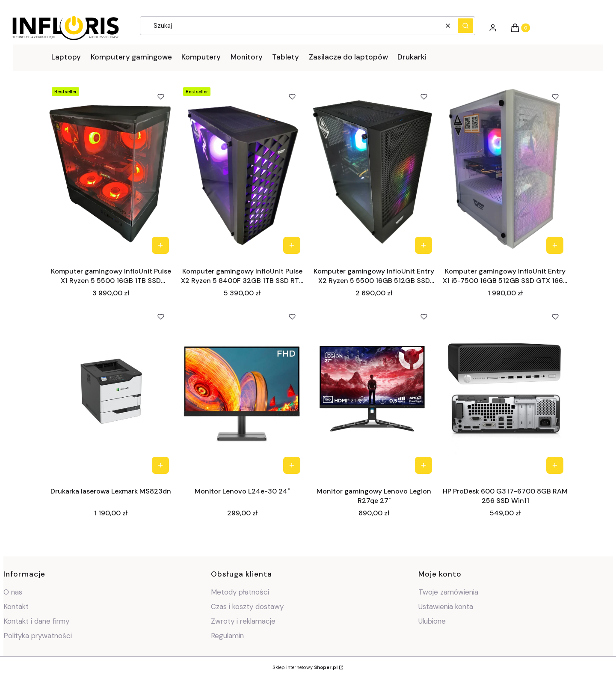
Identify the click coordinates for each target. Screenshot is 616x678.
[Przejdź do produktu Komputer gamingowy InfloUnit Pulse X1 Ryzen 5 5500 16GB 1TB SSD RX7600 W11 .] (111, 171)
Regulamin (227, 636)
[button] (465, 26)
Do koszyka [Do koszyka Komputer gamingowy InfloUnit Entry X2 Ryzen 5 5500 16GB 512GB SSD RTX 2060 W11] (423, 245)
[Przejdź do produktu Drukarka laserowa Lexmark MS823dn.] (111, 391)
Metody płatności (240, 592)
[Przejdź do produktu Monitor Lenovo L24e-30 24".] (242, 391)
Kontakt (16, 607)
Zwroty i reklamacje (243, 621)
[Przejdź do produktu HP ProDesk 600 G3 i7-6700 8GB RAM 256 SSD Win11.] (505, 391)
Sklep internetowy (305, 667)
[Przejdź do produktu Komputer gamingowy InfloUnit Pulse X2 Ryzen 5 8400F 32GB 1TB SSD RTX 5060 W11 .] (242, 171)
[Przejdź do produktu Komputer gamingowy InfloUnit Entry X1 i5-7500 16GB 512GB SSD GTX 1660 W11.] (505, 171)
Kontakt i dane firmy (36, 621)
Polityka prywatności (38, 636)
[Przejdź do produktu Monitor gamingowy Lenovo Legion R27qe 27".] (374, 391)
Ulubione (432, 621)
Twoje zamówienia (448, 592)
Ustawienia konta (446, 607)
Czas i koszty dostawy (247, 607)
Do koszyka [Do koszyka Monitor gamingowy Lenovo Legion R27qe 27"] (423, 465)
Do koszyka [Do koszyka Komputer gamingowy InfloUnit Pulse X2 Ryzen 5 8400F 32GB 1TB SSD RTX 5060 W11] (292, 245)
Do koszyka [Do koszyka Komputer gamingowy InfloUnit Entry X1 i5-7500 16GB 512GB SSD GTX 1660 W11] (555, 245)
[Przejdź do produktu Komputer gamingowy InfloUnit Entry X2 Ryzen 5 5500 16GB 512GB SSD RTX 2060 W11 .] (374, 171)
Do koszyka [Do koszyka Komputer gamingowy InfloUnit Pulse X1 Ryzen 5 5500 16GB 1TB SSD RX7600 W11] (160, 245)
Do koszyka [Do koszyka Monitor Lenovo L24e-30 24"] (292, 465)
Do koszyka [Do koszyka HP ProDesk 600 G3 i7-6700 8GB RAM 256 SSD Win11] (555, 465)
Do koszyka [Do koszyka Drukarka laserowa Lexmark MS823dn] (160, 465)
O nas (13, 592)
